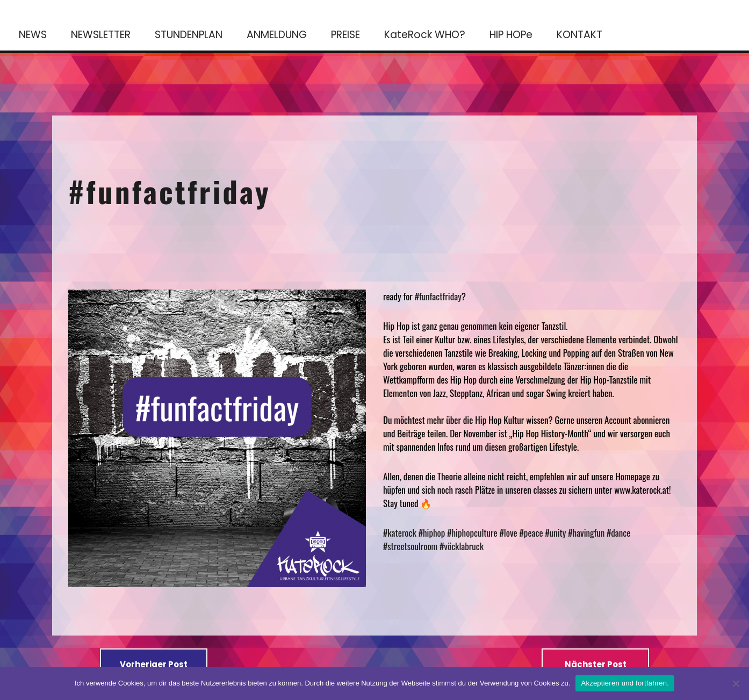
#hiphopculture (472, 533)
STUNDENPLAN (189, 35)
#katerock (400, 533)
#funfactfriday (170, 191)
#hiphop (432, 533)
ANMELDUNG (277, 35)
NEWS (33, 35)
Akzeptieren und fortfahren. (625, 683)
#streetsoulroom (410, 546)
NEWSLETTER (101, 35)
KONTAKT (579, 35)
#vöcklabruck (462, 546)
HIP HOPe (511, 35)
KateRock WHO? (425, 35)
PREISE (345, 35)
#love (509, 533)
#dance (618, 533)
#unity (555, 533)
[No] (736, 683)
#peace (531, 533)
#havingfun (586, 533)
